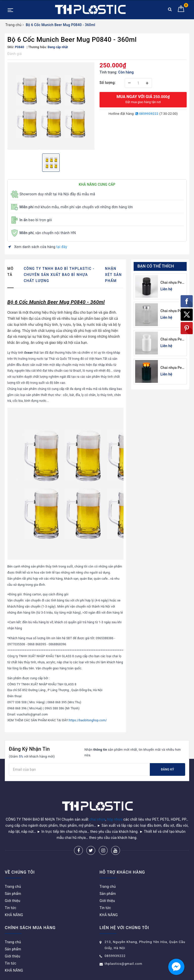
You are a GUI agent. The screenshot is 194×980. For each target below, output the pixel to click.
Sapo (133, 975)
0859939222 (147, 114)
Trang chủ (13, 874)
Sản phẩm (13, 881)
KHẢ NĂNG (14, 902)
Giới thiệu (13, 888)
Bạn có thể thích (156, 266)
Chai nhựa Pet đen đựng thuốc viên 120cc (172, 283)
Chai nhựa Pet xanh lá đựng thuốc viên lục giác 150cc (172, 368)
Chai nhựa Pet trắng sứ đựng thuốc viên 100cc (172, 340)
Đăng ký (167, 769)
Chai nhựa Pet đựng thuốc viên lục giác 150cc (172, 311)
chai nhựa (98, 806)
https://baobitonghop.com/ (88, 720)
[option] (51, 106)
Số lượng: (108, 83)
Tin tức (10, 895)
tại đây (62, 247)
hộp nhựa (115, 806)
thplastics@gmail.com (123, 951)
